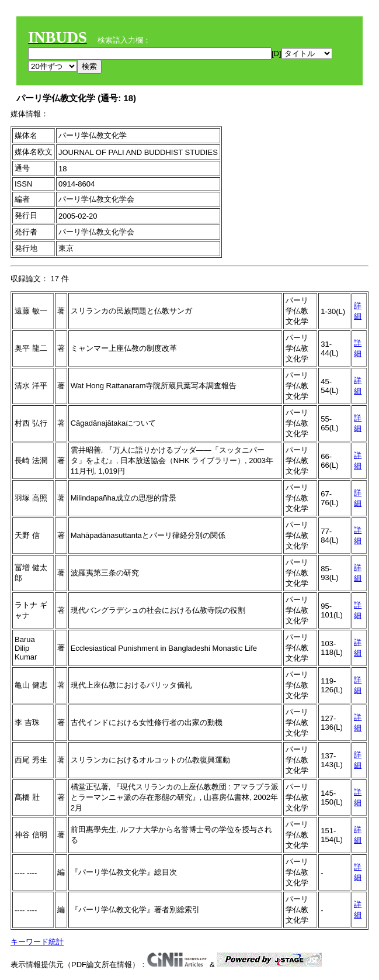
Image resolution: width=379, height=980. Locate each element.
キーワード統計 (37, 942)
